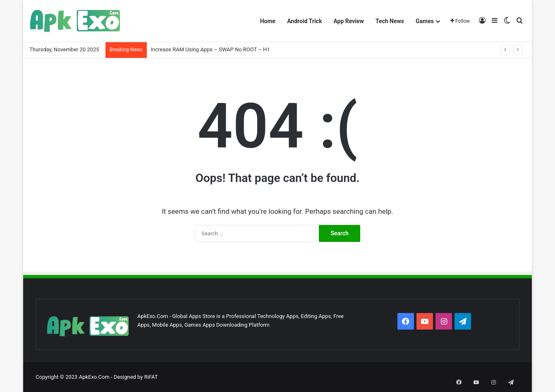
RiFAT (151, 377)
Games (425, 21)
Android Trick (304, 21)
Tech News (390, 21)
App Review (349, 21)
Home (268, 21)
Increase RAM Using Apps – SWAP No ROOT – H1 (211, 49)
